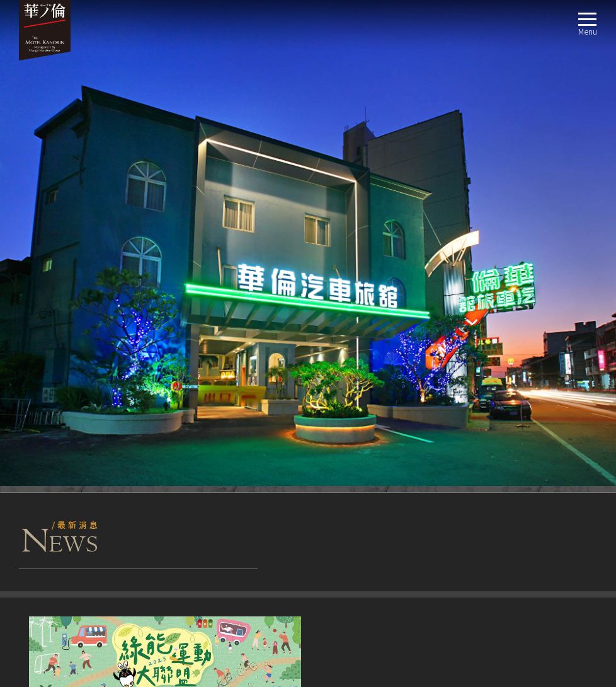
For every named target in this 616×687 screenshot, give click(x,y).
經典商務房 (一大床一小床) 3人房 (91, 431)
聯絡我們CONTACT (47, 598)
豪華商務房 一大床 (65, 522)
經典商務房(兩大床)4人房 (77, 447)
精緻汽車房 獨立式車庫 (73, 537)
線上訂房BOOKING (47, 583)
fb (25, 348)
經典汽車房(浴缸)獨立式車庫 (83, 477)
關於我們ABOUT (43, 371)
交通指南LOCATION (48, 552)
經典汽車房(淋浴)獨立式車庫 (83, 492)
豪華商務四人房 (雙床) (72, 507)
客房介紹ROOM (41, 401)
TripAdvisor (46, 348)
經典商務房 (52, 416)
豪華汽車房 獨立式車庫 (73, 462)
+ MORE (292, 292)
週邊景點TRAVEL (43, 568)
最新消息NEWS (40, 386)
